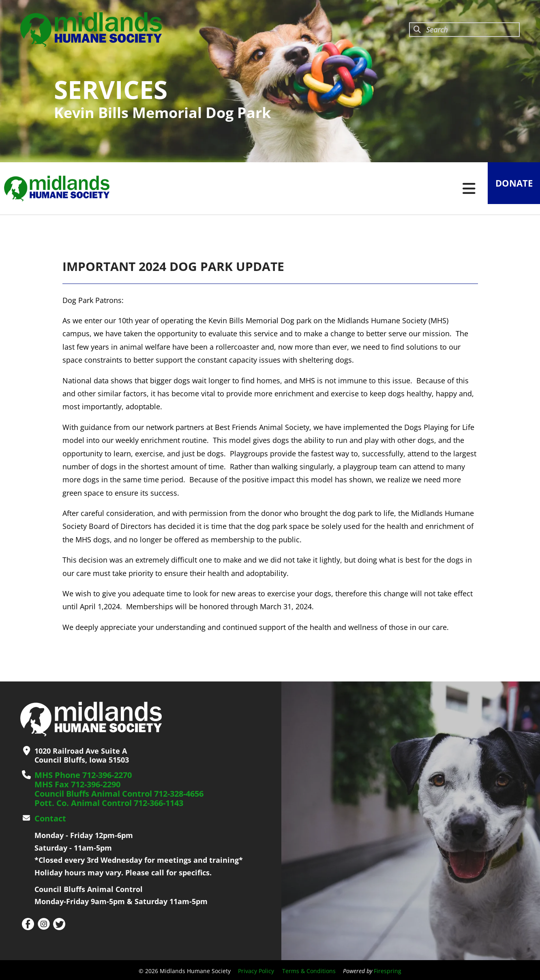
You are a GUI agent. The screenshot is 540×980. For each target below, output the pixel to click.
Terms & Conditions (309, 969)
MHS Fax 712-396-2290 (74, 784)
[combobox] (464, 30)
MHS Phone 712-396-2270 (79, 775)
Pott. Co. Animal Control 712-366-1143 (102, 802)
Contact (49, 817)
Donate (509, 189)
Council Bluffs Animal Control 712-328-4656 (112, 793)
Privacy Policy (256, 969)
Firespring (388, 969)
